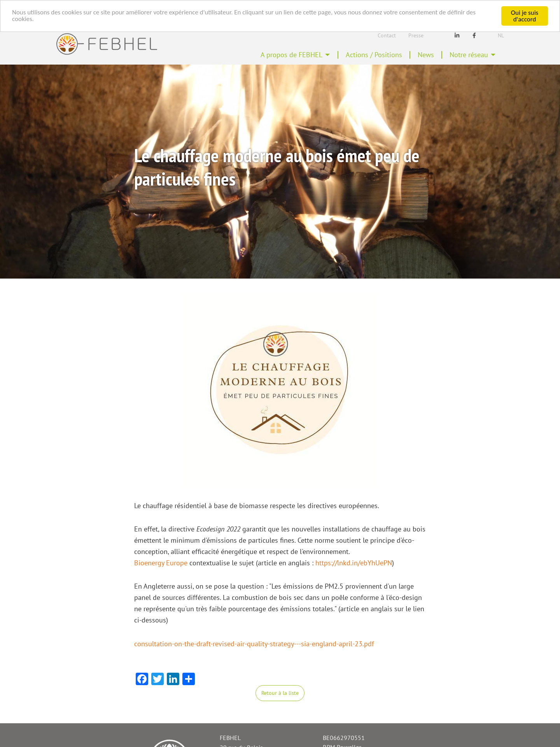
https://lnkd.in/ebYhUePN (354, 563)
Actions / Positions (374, 55)
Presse (416, 35)
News (426, 55)
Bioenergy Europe (161, 563)
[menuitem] (295, 55)
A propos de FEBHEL (291, 55)
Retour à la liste (280, 693)
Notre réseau (469, 55)
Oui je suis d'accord (525, 16)
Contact (387, 35)
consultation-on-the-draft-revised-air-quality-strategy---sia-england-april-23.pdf (254, 644)
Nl (501, 35)
